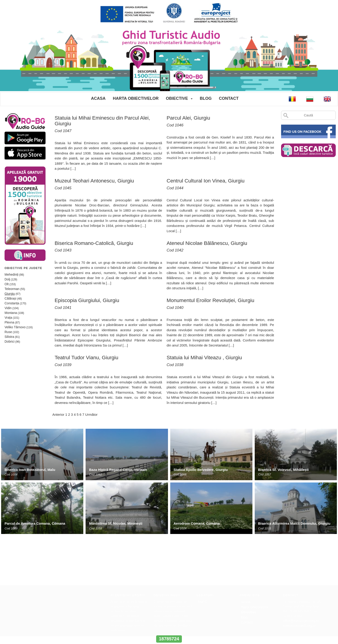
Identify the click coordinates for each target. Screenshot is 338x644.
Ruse (8, 332)
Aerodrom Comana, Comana (197, 523)
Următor (91, 414)
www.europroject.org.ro (299, 576)
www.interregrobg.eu (169, 630)
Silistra (9, 337)
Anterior (58, 414)
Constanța (12, 303)
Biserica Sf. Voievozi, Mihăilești (283, 470)
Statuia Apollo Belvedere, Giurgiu (201, 470)
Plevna (9, 322)
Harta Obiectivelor (136, 98)
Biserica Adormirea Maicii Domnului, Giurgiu (294, 523)
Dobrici (10, 341)
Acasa (98, 98)
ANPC (203, 553)
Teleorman (12, 289)
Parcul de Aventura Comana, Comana (35, 523)
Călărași (10, 298)
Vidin (8, 308)
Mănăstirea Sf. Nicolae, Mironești (116, 523)
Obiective (177, 98)
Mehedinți (11, 275)
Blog (206, 98)
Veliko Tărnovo (15, 327)
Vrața (8, 318)
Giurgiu (10, 294)
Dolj (7, 279)
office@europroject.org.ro (301, 572)
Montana (11, 313)
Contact (229, 98)
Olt (7, 284)
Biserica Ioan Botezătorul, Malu (30, 470)
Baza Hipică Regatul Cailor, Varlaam (118, 470)
